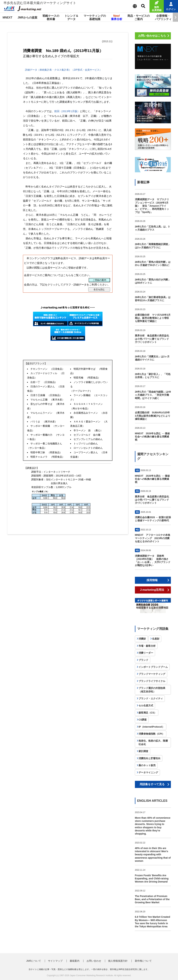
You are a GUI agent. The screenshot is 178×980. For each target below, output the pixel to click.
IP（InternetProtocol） (151, 727)
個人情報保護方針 (118, 961)
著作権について (143, 961)
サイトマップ (55, 961)
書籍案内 (75, 961)
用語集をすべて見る (152, 784)
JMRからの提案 (27, 18)
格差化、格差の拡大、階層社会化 (153, 742)
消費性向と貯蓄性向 (149, 758)
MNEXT (7, 18)
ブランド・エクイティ (151, 699)
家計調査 (143, 751)
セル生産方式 (146, 705)
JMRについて (34, 961)
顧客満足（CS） (147, 713)
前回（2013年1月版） (67, 111)
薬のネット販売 (147, 765)
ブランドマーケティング (152, 674)
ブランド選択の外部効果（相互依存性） (152, 690)
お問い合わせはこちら (152, 36)
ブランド (143, 660)
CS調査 (143, 720)
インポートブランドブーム (153, 667)
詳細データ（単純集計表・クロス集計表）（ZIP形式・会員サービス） (63, 70)
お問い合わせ (94, 961)
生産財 (156, 639)
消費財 (142, 639)
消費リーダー (146, 653)
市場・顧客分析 (147, 646)
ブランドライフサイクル (152, 681)
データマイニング (148, 772)
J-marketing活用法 (152, 590)
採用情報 (152, 580)
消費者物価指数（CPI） (151, 734)
